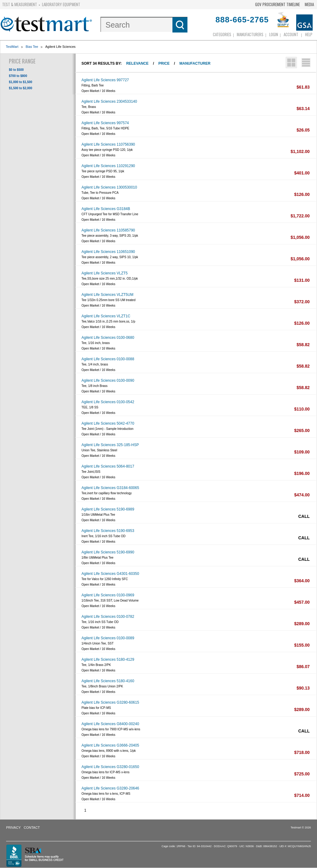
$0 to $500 (16, 70)
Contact (32, 828)
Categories (222, 34)
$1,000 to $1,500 (21, 82)
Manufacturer (195, 63)
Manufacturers (250, 34)
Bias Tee (32, 47)
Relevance (137, 63)
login (274, 34)
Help (309, 34)
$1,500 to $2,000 (21, 88)
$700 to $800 (18, 76)
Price (164, 63)
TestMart (12, 47)
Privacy (13, 828)
